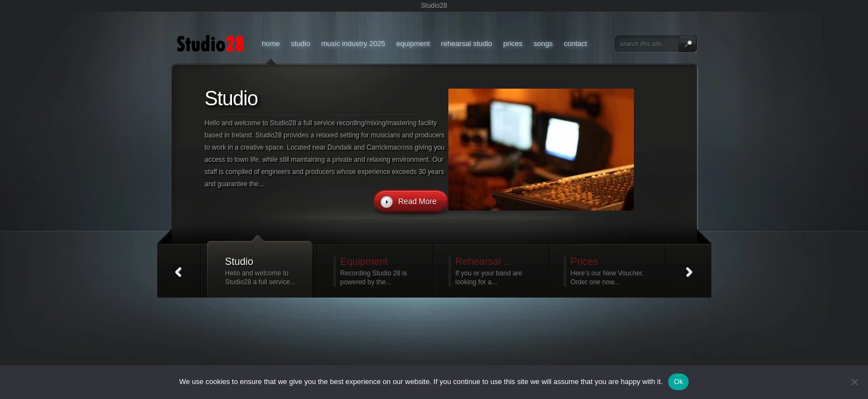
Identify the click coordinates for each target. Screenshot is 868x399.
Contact (575, 44)
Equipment (413, 44)
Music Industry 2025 (353, 44)
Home (271, 44)
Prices (513, 44)
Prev (179, 271)
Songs (543, 44)
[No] (854, 382)
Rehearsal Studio (467, 44)
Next (690, 271)
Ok (678, 382)
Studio (301, 44)
